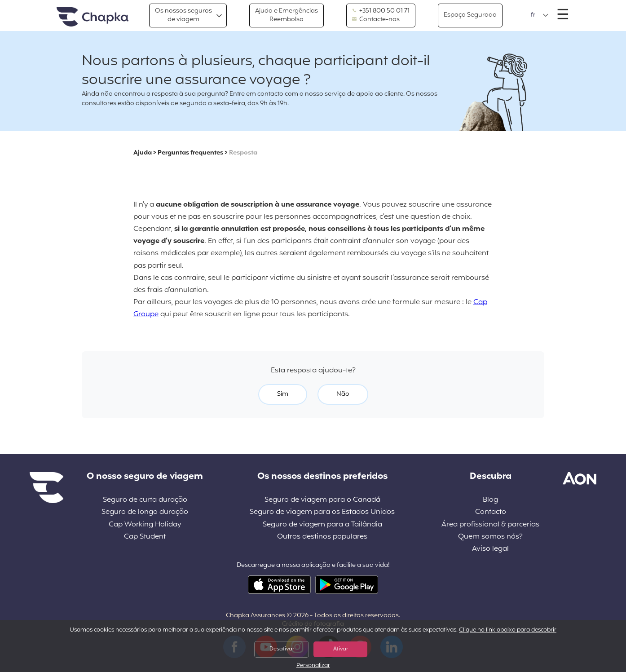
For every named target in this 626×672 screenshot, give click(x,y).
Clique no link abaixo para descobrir (508, 630)
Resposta (243, 153)
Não (343, 394)
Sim (283, 394)
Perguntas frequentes (190, 153)
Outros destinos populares (322, 537)
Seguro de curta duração (145, 500)
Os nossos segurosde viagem (183, 15)
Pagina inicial (93, 17)
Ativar (341, 649)
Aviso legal (490, 549)
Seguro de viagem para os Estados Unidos (322, 512)
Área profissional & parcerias (490, 525)
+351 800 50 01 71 (381, 11)
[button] (540, 15)
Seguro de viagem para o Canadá (322, 500)
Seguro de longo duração (145, 512)
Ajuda (143, 153)
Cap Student (145, 537)
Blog (490, 500)
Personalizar (313, 666)
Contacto (491, 512)
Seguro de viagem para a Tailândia (322, 525)
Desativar (282, 649)
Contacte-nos (376, 20)
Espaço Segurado (470, 15)
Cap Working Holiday (145, 525)
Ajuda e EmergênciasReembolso (287, 15)
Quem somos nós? (490, 537)
